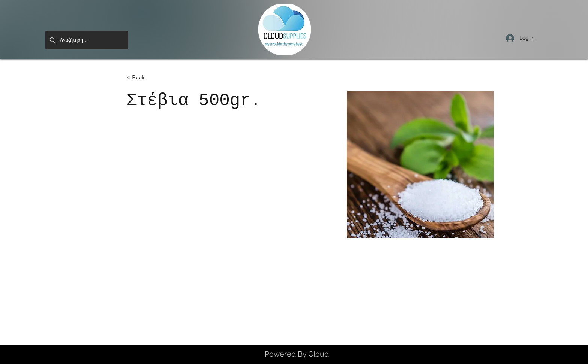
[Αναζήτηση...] (86, 40)
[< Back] (141, 78)
